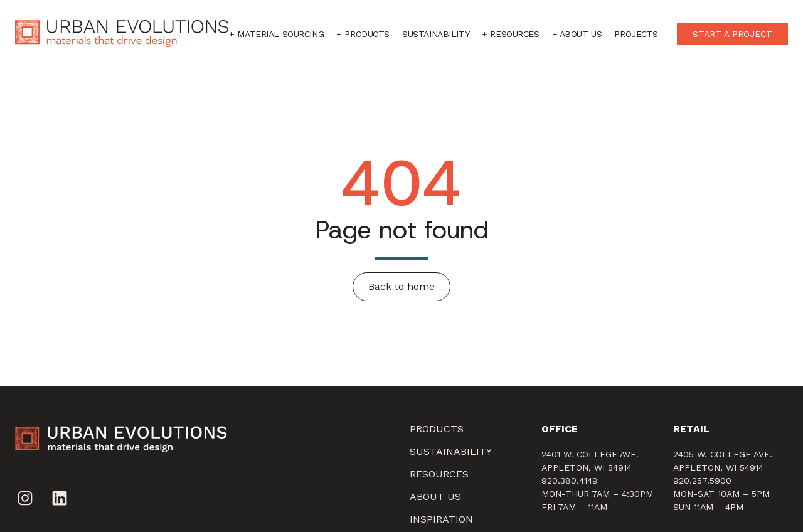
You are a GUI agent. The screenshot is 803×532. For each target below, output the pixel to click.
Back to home (401, 286)
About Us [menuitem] (435, 497)
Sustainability (436, 34)
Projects (636, 34)
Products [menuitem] (437, 429)
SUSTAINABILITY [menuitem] (451, 451)
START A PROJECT (732, 34)
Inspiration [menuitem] (441, 519)
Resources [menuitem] (439, 474)
